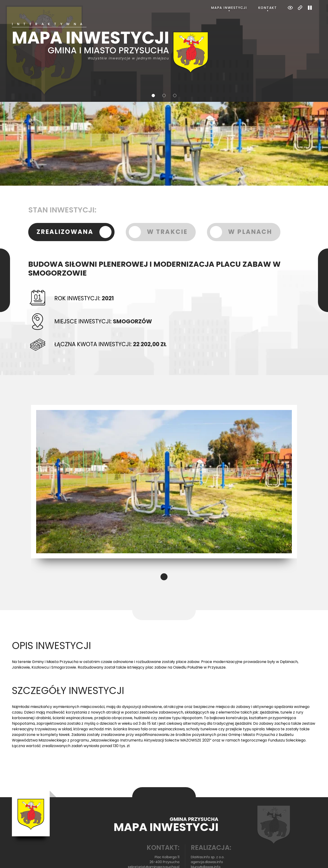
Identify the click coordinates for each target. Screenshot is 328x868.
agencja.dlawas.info (207, 843)
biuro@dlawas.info (206, 848)
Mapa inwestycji (229, 8)
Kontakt (268, 8)
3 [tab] (175, 77)
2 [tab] (164, 77)
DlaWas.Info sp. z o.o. (208, 838)
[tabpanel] (164, 38)
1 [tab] (153, 77)
